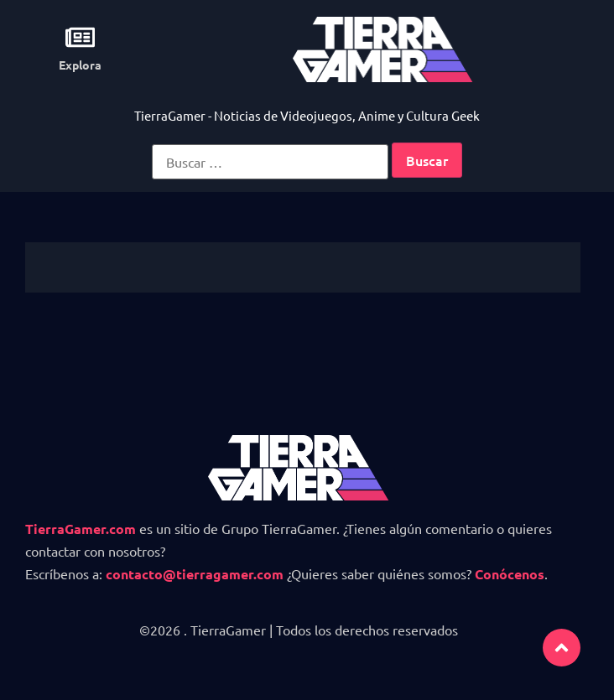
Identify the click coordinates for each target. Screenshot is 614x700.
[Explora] (80, 37)
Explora (80, 65)
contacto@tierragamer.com (195, 574)
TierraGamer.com (81, 529)
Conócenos (510, 574)
